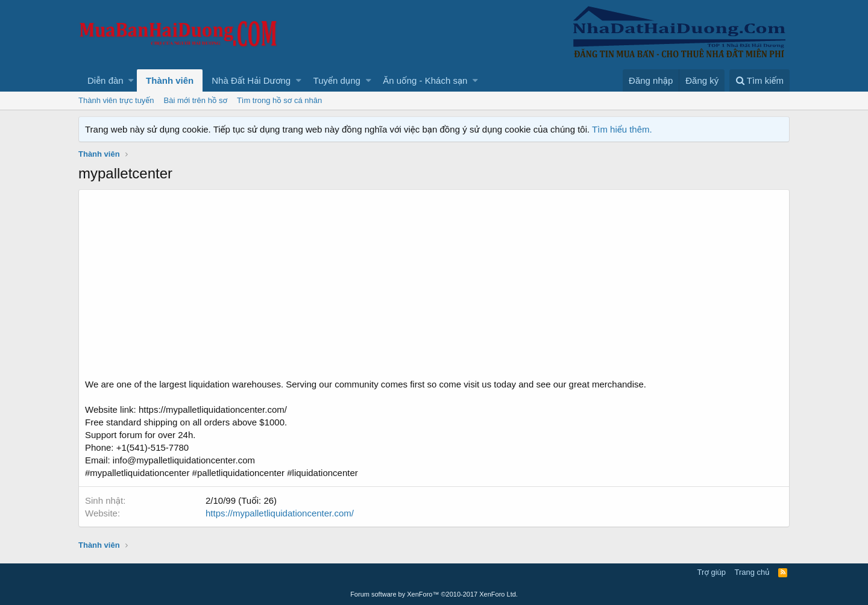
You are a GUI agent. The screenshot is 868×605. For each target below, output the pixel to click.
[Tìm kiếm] (759, 80)
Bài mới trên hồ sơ (196, 100)
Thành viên (170, 80)
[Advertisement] (434, 287)
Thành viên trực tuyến (116, 100)
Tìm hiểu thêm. (622, 129)
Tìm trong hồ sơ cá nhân (279, 100)
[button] (131, 80)
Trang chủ (752, 572)
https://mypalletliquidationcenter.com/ (280, 513)
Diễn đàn (105, 80)
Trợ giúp (712, 572)
